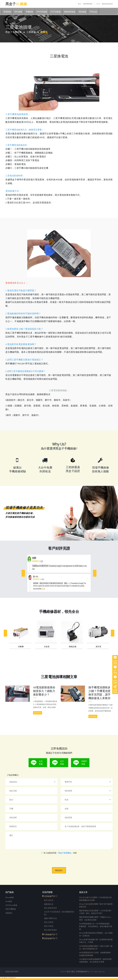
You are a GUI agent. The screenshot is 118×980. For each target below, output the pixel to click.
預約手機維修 (11, 909)
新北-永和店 (49, 922)
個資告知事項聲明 (12, 972)
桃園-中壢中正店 (50, 919)
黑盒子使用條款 (65, 853)
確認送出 (59, 870)
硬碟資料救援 (70, 12)
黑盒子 (16, 4)
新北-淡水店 (49, 900)
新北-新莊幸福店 (50, 930)
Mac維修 (18, 12)
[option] (59, 573)
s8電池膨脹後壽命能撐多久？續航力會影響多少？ (44, 691)
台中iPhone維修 (11, 905)
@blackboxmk (104, 4)
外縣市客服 (84, 763)
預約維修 (82, 12)
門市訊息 (93, 12)
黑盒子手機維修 (13, 32)
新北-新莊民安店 (50, 908)
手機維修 (29, 12)
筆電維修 (7, 12)
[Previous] (23, 573)
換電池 (44, 32)
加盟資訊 (9, 913)
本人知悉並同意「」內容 (60, 853)
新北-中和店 (49, 926)
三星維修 (31, 32)
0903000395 (85, 4)
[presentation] (59, 859)
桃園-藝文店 (49, 904)
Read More (38, 713)
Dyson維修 (56, 12)
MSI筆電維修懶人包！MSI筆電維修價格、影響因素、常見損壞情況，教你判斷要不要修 (96, 927)
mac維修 (9, 901)
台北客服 (41, 763)
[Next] (95, 573)
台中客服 (62, 763)
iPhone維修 (42, 12)
